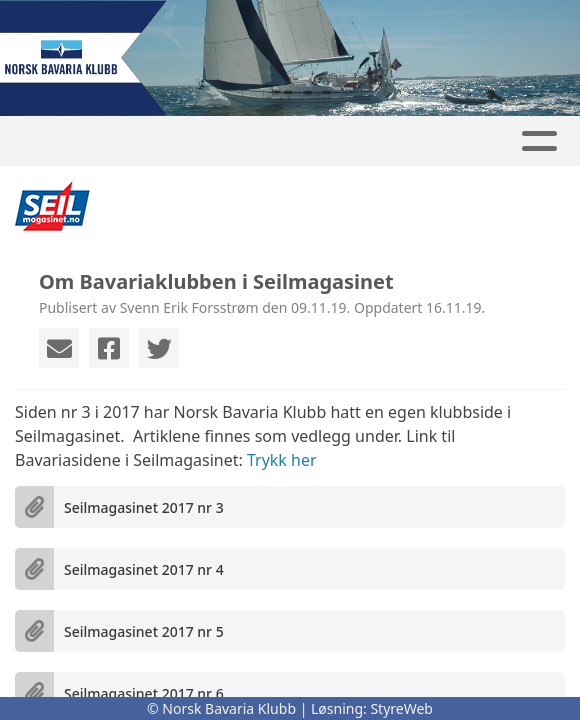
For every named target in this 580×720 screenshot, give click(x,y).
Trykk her (282, 460)
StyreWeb (401, 708)
